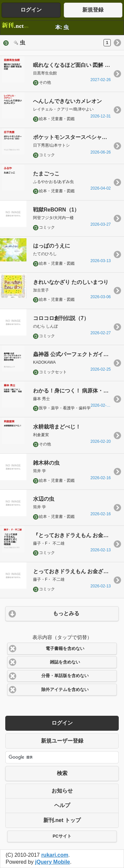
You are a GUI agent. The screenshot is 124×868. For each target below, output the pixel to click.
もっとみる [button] (66, 613)
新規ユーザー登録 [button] (62, 741)
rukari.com (55, 855)
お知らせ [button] (62, 791)
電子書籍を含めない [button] (65, 649)
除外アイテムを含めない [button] (65, 690)
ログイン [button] (31, 10)
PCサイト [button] (62, 836)
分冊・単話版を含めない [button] (65, 676)
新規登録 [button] (93, 10)
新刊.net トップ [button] (62, 820)
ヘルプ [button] (62, 805)
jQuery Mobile (53, 862)
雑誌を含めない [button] (65, 662)
